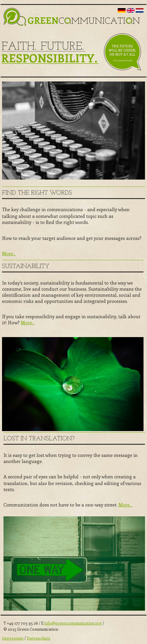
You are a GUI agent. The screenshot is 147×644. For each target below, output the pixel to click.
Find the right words (37, 193)
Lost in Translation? (39, 439)
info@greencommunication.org (73, 623)
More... (9, 253)
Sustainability (26, 266)
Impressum (13, 638)
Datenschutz (38, 638)
